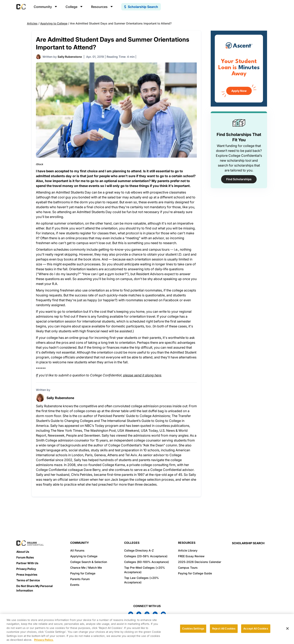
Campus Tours (188, 568)
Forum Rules (25, 557)
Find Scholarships (239, 179)
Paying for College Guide (195, 573)
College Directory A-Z (139, 550)
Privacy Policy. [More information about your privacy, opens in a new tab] (44, 640)
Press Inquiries (27, 574)
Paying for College (83, 573)
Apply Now (239, 91)
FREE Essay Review (191, 556)
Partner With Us (27, 563)
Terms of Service (28, 580)
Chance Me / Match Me (86, 568)
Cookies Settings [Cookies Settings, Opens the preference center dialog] (193, 628)
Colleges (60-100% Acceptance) (146, 562)
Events (75, 585)
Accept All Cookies (256, 628)
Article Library (188, 550)
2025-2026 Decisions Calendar (200, 562)
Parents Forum (80, 579)
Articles (32, 23)
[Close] (287, 628)
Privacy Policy (26, 569)
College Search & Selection (89, 562)
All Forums (77, 550)
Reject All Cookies (224, 628)
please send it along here (142, 375)
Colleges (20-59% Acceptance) (146, 556)
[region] (147, 629)
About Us (23, 552)
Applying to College (54, 23)
